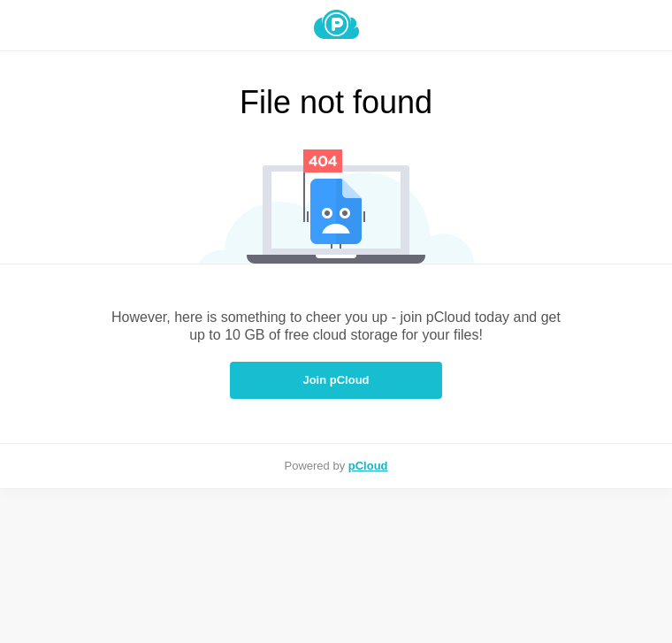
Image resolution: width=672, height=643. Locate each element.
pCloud (368, 466)
